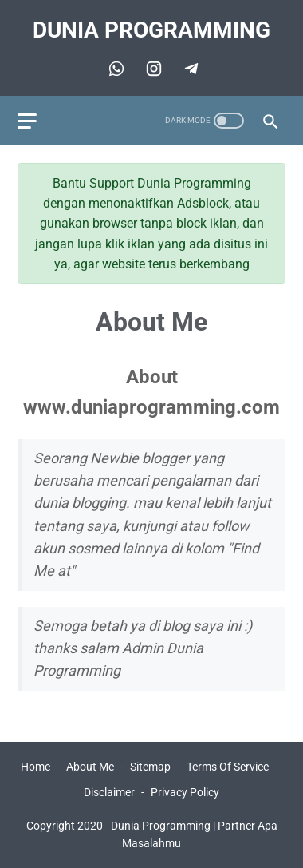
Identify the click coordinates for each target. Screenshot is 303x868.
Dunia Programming (151, 30)
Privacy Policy (185, 792)
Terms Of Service (228, 767)
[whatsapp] (114, 69)
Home (35, 767)
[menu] (27, 121)
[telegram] (152, 69)
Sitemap (150, 767)
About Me (90, 767)
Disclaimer (109, 792)
